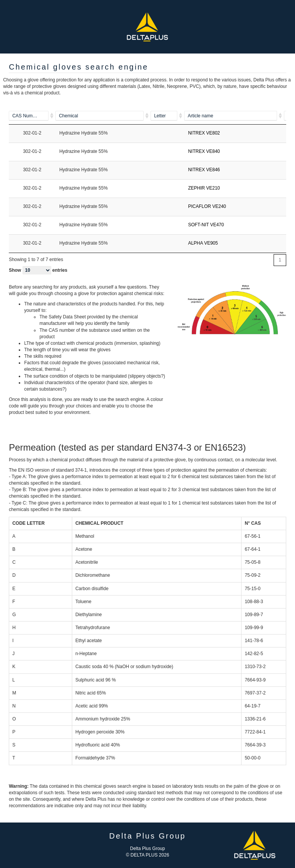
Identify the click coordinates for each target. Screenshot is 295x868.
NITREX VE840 (204, 151)
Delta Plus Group (147, 849)
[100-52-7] (32, 116)
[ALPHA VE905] (234, 116)
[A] (167, 116)
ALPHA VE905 (203, 243)
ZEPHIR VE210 (204, 188)
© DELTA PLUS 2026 (147, 855)
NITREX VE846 (204, 170)
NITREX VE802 (204, 133)
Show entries (38, 270)
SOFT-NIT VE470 (206, 225)
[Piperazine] (103, 116)
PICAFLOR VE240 (207, 206)
